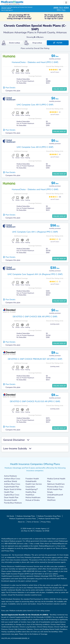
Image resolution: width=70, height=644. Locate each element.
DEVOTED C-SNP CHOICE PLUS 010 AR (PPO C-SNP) (35, 401)
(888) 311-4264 (61, 8)
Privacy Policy (46, 522)
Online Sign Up (59, 89)
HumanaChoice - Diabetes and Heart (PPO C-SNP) (35, 62)
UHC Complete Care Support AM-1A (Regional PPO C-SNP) (35, 274)
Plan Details (9, 88)
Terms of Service (33, 522)
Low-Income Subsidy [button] (17, 449)
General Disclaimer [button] (16, 440)
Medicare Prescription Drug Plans (49, 516)
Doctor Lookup (11, 43)
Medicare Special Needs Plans (49, 519)
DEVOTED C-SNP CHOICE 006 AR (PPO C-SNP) (35, 317)
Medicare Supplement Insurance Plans (23, 519)
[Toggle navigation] (66, 3)
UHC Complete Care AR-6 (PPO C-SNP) (35, 147)
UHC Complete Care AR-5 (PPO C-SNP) (35, 105)
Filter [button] (58, 43)
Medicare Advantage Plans (26, 516)
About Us (21, 522)
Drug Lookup (33, 43)
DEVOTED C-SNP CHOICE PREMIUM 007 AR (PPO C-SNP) (35, 359)
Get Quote (10, 516)
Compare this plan (13, 91)
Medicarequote (12, 2)
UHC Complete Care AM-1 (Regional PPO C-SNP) (35, 232)
